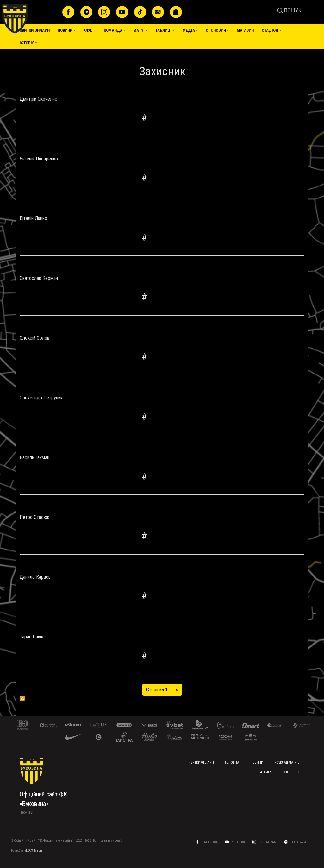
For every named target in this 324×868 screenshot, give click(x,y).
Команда (113, 30)
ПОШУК (289, 10)
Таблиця (265, 772)
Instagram (268, 842)
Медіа (189, 30)
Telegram (299, 842)
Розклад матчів (287, 762)
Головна (232, 762)
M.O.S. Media (34, 850)
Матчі (139, 30)
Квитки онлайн (35, 30)
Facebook (211, 842)
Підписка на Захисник (22, 698)
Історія (27, 43)
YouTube (239, 842)
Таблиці (163, 30)
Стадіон (270, 30)
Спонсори (216, 30)
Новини (65, 30)
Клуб (88, 30)
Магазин (245, 30)
